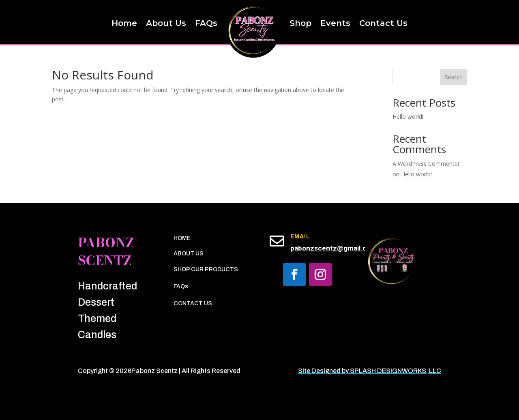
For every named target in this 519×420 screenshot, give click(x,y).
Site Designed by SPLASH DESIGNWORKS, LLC (370, 371)
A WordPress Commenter (426, 164)
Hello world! (408, 117)
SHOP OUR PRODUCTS (206, 269)
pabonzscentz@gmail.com (333, 248)
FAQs (181, 286)
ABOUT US (189, 254)
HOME (182, 238)
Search (454, 77)
